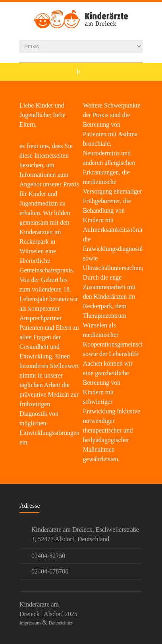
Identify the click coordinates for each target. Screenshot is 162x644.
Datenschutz (61, 623)
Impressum (30, 623)
